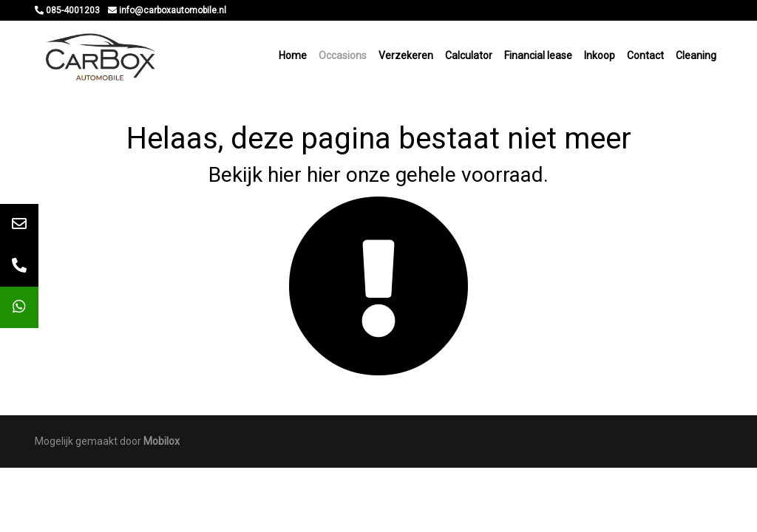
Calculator (469, 55)
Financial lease (538, 55)
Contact (645, 55)
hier (285, 175)
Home (293, 55)
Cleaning (696, 55)
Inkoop (600, 55)
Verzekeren (406, 55)
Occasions (343, 55)
